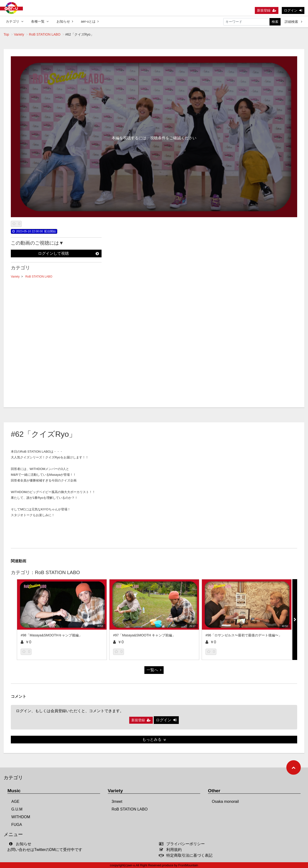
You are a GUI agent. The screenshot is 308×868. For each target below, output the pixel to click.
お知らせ (65, 21)
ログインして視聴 (68, 253)
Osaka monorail (225, 801)
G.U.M (17, 809)
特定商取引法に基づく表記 (187, 855)
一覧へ (154, 670)
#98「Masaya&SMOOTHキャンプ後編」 (51, 635)
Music (14, 791)
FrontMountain (188, 865)
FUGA (17, 825)
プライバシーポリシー (183, 844)
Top (6, 34)
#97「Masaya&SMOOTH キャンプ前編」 (144, 635)
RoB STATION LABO (45, 34)
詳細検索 (293, 22)
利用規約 (171, 850)
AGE (15, 801)
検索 (275, 22)
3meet (117, 801)
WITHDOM (21, 817)
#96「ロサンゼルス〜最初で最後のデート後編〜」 (244, 635)
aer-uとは (90, 21)
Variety (19, 34)
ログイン (293, 10)
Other (214, 791)
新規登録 (267, 10)
